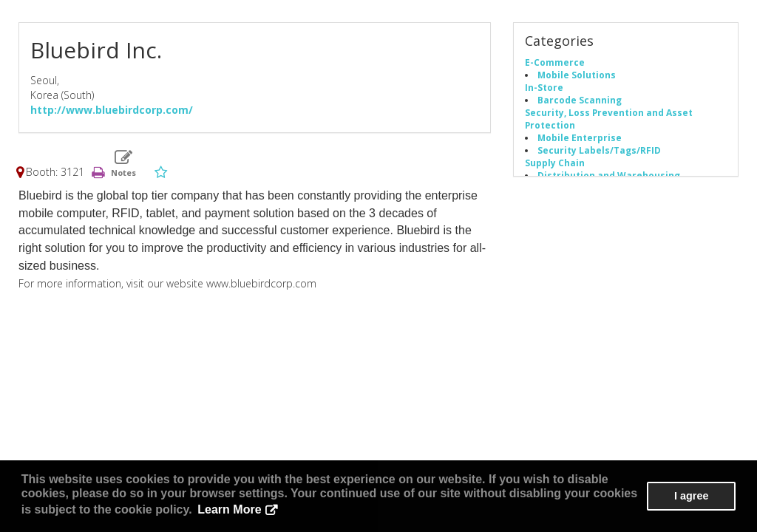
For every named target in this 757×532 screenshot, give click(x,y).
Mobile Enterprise (580, 137)
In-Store (544, 87)
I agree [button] (691, 496)
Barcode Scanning (580, 100)
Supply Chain (555, 163)
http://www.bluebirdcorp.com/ (112, 110)
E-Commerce (555, 62)
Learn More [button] (229, 509)
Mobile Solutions (577, 75)
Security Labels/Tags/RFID (599, 150)
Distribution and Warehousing (609, 175)
